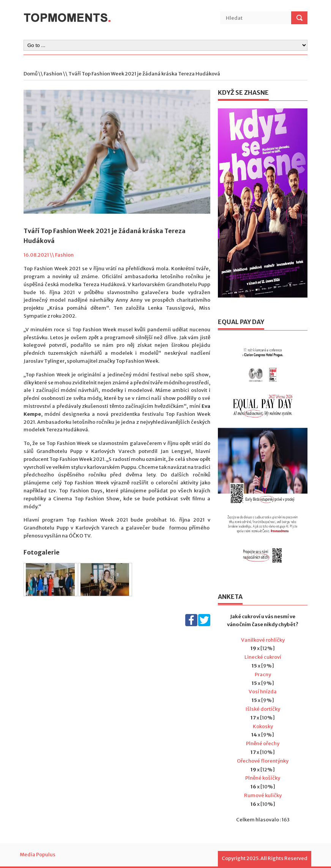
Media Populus (38, 855)
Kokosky (263, 726)
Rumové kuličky (263, 795)
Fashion (53, 74)
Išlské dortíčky (263, 709)
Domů (31, 74)
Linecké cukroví (263, 657)
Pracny (263, 675)
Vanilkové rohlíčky (263, 640)
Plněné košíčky (263, 778)
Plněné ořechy (263, 743)
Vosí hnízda (263, 692)
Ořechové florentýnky (263, 761)
